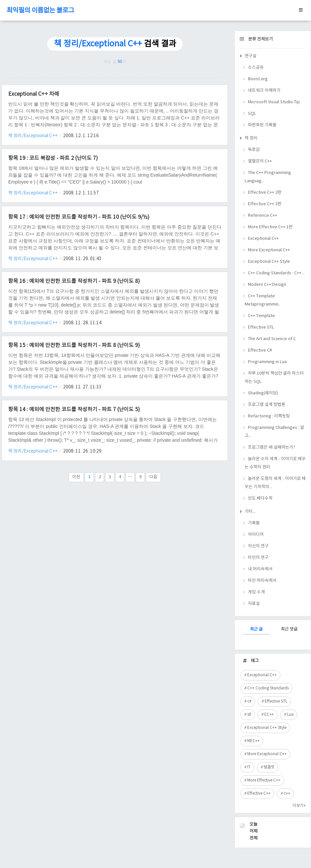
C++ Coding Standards (268, 688)
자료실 (254, 604)
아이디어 (256, 535)
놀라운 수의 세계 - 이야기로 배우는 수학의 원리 (275, 463)
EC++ (269, 715)
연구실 (251, 56)
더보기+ (299, 806)
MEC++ (254, 741)
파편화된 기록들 (262, 125)
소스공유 (256, 68)
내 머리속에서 (260, 569)
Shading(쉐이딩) (263, 393)
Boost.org (258, 79)
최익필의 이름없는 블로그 (40, 11)
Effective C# (260, 350)
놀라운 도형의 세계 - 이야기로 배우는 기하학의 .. (275, 483)
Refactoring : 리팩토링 (269, 416)
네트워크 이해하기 (264, 91)
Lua (290, 715)
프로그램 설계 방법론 (267, 405)
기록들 (254, 523)
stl (249, 715)
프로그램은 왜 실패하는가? (272, 447)
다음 (153, 477)
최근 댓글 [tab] (289, 629)
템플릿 (269, 767)
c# (249, 701)
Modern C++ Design (267, 285)
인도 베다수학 (260, 498)
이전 (76, 477)
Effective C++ (259, 794)
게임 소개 (256, 592)
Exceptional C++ (263, 239)
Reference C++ (263, 216)
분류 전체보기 (260, 39)
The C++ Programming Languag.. (268, 177)
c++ (287, 794)
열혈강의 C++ (260, 161)
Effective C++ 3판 (265, 204)
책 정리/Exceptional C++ (33, 136)
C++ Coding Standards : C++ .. (276, 273)
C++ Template (261, 316)
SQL (252, 114)
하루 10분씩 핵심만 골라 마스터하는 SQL (274, 378)
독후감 (254, 150)
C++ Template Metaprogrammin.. (263, 300)
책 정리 (251, 138)
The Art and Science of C (272, 339)
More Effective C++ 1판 (270, 227)
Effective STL (261, 327)
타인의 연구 (258, 558)
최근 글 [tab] (256, 629)
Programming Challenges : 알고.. (274, 432)
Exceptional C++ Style (269, 262)
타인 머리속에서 (262, 581)
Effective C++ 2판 (265, 193)
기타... (250, 512)
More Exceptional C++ (269, 250)
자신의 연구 (258, 546)
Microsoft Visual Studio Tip (274, 102)
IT (249, 767)
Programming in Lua (267, 362)
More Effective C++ (264, 780)
